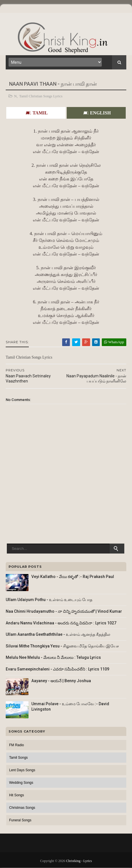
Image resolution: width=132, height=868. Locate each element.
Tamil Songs (18, 758)
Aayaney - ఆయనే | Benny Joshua (61, 681)
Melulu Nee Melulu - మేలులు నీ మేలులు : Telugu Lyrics (53, 657)
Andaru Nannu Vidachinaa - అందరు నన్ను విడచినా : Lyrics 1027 (61, 623)
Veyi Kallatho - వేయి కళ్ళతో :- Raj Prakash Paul (73, 577)
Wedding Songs (21, 783)
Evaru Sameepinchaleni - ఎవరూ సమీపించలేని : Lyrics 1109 (57, 669)
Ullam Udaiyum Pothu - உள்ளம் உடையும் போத (49, 600)
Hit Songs (17, 795)
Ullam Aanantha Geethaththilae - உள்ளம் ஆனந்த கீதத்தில (58, 634)
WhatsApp (114, 342)
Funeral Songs (20, 820)
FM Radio (17, 745)
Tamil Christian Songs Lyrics (41, 96)
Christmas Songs (22, 808)
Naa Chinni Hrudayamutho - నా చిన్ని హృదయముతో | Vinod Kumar (64, 611)
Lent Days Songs (22, 770)
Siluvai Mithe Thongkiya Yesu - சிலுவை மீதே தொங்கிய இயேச (62, 646)
